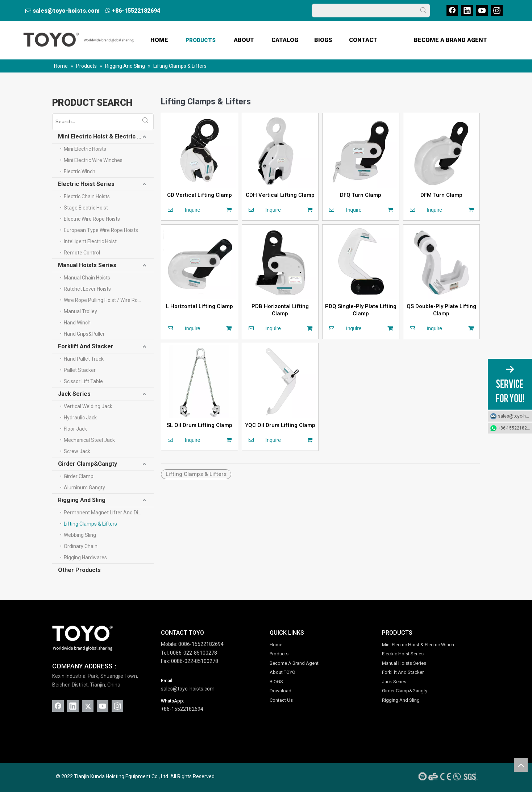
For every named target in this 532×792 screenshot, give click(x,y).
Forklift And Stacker (86, 346)
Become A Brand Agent (294, 663)
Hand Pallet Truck (84, 359)
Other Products (79, 570)
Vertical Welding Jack (88, 406)
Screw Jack (77, 451)
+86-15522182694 (136, 11)
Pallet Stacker (80, 370)
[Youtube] (482, 11)
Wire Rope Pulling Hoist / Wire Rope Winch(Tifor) (109, 300)
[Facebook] (452, 11)
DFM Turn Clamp (441, 195)
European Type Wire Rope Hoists (101, 230)
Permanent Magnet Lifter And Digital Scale (109, 513)
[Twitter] (88, 706)
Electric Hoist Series (86, 184)
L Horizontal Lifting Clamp (199, 306)
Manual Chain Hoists (87, 278)
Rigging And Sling (82, 500)
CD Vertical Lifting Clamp (199, 195)
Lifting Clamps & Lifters (90, 524)
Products (279, 654)
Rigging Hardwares (85, 557)
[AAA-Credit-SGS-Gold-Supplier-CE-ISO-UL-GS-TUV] (447, 776)
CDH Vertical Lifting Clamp (280, 195)
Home (276, 645)
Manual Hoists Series (87, 265)
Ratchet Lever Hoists (87, 289)
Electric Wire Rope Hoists (92, 219)
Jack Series (74, 394)
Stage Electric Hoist (86, 208)
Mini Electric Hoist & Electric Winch (106, 136)
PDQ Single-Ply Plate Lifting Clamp (361, 310)
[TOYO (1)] (83, 638)
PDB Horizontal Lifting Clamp (280, 310)
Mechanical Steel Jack (89, 440)
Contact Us (281, 700)
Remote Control (82, 253)
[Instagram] (497, 11)
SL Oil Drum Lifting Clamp (199, 425)
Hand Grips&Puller (84, 334)
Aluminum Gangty (84, 488)
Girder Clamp (79, 476)
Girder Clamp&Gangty (88, 464)
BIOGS (276, 682)
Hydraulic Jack (80, 418)
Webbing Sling (80, 535)
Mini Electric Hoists (85, 149)
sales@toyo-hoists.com (66, 11)
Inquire (182, 210)
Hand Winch (77, 323)
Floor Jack (75, 429)
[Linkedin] (467, 11)
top (521, 765)
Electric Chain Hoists (87, 196)
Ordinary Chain (81, 546)
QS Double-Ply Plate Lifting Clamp (441, 310)
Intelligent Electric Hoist (90, 241)
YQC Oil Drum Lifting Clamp (280, 425)
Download (280, 691)
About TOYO (282, 672)
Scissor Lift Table (83, 381)
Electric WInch (80, 171)
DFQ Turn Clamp (361, 195)
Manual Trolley (80, 311)
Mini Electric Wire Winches (93, 160)
